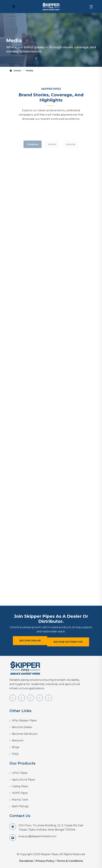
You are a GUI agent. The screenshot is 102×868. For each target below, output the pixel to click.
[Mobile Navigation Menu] (14, 7)
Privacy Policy (45, 861)
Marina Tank (20, 800)
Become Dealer (30, 641)
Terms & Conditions (70, 861)
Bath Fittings (20, 806)
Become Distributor (68, 642)
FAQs (15, 754)
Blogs (16, 747)
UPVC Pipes (20, 773)
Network (18, 740)
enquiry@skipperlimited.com (37, 836)
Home (15, 71)
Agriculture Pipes (23, 780)
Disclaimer (26, 861)
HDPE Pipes (20, 793)
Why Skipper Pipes (24, 720)
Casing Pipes (20, 786)
